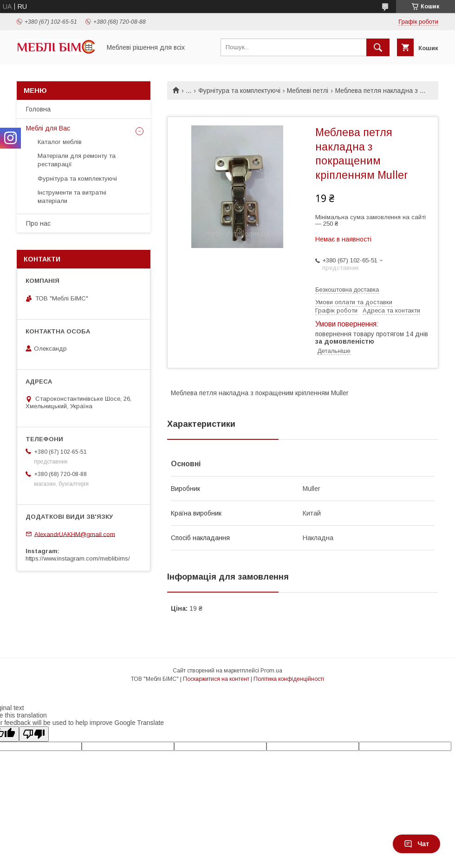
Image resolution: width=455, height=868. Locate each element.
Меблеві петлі (308, 91)
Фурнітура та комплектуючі (239, 91)
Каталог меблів (60, 142)
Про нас (38, 223)
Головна (38, 109)
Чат (416, 844)
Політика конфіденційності (289, 679)
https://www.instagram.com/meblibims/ (78, 558)
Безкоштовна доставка (347, 290)
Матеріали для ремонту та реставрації (77, 160)
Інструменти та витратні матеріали (72, 197)
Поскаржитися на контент (216, 679)
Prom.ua (271, 671)
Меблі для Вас (48, 128)
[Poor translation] (34, 734)
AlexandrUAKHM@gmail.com (75, 534)
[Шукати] (378, 47)
